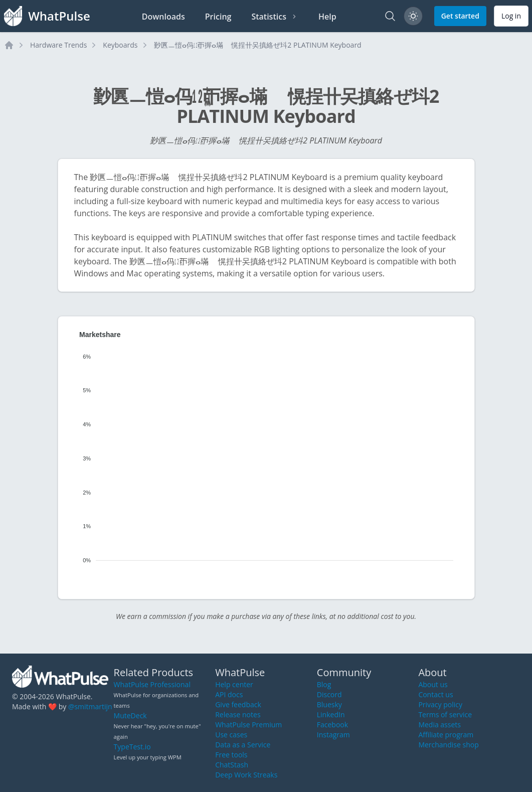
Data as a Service (243, 745)
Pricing (218, 17)
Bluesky (329, 704)
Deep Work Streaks (246, 775)
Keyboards (120, 45)
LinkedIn (331, 715)
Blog (324, 684)
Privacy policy (440, 704)
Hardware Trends (58, 45)
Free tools (231, 755)
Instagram (333, 735)
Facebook (332, 725)
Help (327, 17)
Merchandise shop (448, 745)
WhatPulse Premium (248, 725)
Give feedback (238, 704)
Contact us (435, 694)
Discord (329, 694)
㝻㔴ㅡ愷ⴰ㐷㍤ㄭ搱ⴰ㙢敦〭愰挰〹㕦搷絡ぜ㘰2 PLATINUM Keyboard (258, 45)
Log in (511, 16)
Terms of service (445, 715)
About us (433, 684)
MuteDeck (130, 716)
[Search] (390, 16)
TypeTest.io (132, 747)
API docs (229, 694)
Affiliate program (446, 735)
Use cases (231, 735)
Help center (234, 684)
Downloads (163, 17)
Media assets (439, 725)
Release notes (238, 715)
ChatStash (232, 765)
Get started (460, 16)
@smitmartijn (90, 706)
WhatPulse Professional (152, 684)
